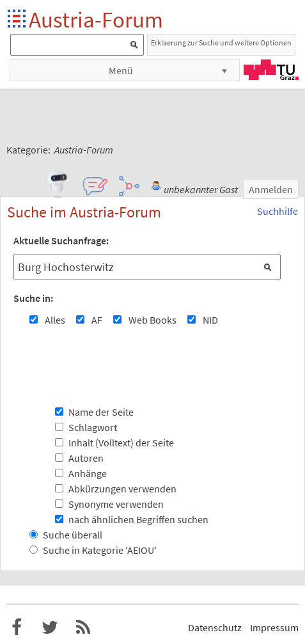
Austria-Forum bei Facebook (17, 627)
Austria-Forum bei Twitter (50, 627)
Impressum (274, 627)
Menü (121, 70)
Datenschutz (215, 627)
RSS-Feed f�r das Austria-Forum (83, 627)
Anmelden (271, 189)
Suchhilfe (278, 211)
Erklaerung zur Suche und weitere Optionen (221, 43)
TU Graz (271, 70)
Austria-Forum (96, 20)
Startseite (18, 20)
